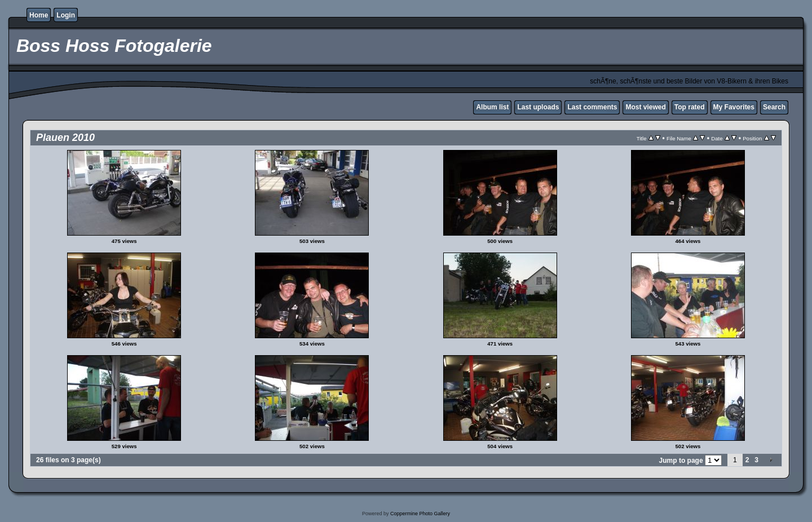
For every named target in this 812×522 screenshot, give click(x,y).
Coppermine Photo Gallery (420, 514)
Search (774, 107)
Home (39, 15)
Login (66, 15)
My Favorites (734, 107)
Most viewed (645, 107)
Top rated (690, 107)
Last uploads (538, 107)
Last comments (592, 107)
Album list (492, 107)
